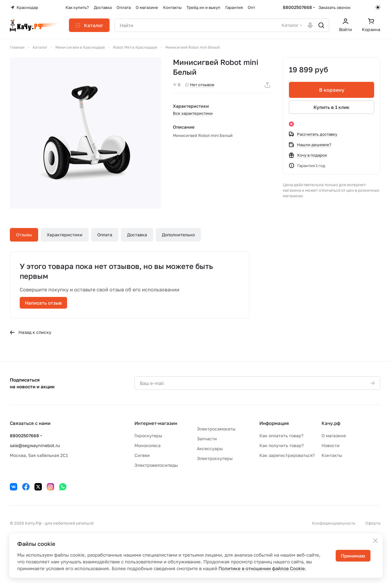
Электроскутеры (215, 458)
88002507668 (297, 7)
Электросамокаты (216, 429)
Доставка (137, 235)
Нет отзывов (200, 85)
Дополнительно (178, 235)
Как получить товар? (282, 445)
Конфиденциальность (334, 523)
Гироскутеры (148, 436)
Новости (331, 445)
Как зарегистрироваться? (287, 455)
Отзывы (24, 235)
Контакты (332, 455)
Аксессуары (210, 448)
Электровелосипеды (156, 465)
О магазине (334, 436)
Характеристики (65, 235)
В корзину (331, 90)
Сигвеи (142, 455)
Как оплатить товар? (281, 436)
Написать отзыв (43, 303)
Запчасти (207, 439)
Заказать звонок (334, 7)
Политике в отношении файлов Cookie (262, 568)
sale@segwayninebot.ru (35, 445)
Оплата (105, 235)
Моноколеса (148, 445)
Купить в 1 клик (332, 107)
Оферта (373, 523)
